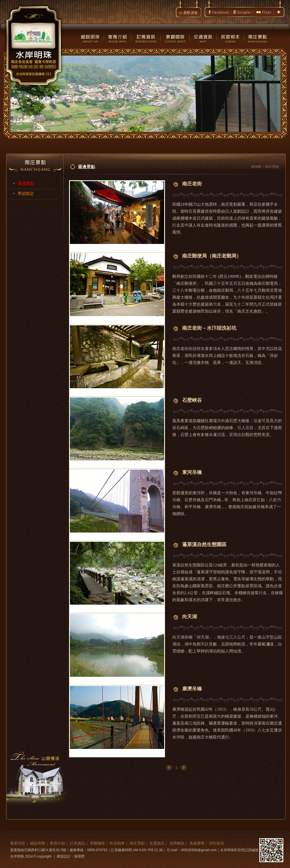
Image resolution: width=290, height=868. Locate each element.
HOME (256, 167)
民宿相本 (117, 843)
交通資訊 (157, 843)
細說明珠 (38, 843)
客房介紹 (57, 843)
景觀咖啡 (97, 843)
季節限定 (26, 194)
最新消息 (18, 843)
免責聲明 (197, 843)
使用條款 (177, 843)
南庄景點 (137, 843)
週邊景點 (26, 184)
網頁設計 (64, 856)
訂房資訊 (77, 843)
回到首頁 (217, 843)
